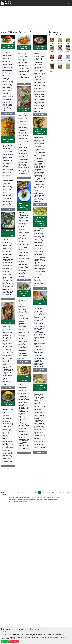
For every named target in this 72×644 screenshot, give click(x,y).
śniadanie (34, 497)
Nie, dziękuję (14, 642)
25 (33, 492)
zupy (26, 497)
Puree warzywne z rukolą (26, 47)
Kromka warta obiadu (8, 332)
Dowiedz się (57, 637)
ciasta (14, 497)
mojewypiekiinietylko (38, 123)
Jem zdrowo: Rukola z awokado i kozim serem (26, 384)
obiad (11, 497)
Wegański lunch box (38, 312)
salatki (39, 497)
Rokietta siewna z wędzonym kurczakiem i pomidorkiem (8, 247)
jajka (23, 499)
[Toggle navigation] (68, 3)
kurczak (49, 499)
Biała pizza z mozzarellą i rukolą (34, 396)
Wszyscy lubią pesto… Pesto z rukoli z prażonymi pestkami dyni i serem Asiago (34, 225)
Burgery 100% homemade (13, 415)
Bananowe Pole (8, 113)
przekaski (12, 499)
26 (36, 492)
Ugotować (21, 178)
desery (23, 497)
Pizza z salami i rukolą (38, 56)
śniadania (58, 499)
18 (9, 492)
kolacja (39, 499)
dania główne (18, 499)
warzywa (51, 497)
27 (39, 492)
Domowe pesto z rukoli (21, 110)
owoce (53, 499)
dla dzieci (12, 501)
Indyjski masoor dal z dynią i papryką (13, 143)
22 (22, 492)
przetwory (24, 501)
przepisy (18, 497)
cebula (20, 501)
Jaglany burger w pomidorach (8, 46)
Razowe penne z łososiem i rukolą (26, 295)
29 (46, 492)
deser (30, 497)
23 (26, 492)
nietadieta (26, 84)
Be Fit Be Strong (13, 212)
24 (29, 492)
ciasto (16, 501)
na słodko (44, 499)
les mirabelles (8, 397)
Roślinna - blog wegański (38, 380)
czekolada (35, 499)
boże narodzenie (45, 497)
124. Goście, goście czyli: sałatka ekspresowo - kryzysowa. (26, 212)
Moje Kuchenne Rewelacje (26, 364)
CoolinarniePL (26, 458)
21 (19, 492)
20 (15, 492)
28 (43, 492)
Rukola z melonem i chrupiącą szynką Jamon (34, 141)
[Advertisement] (36, 18)
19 (12, 492)
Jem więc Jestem (34, 292)
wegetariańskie (28, 499)
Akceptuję (5, 642)
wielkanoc (56, 497)
